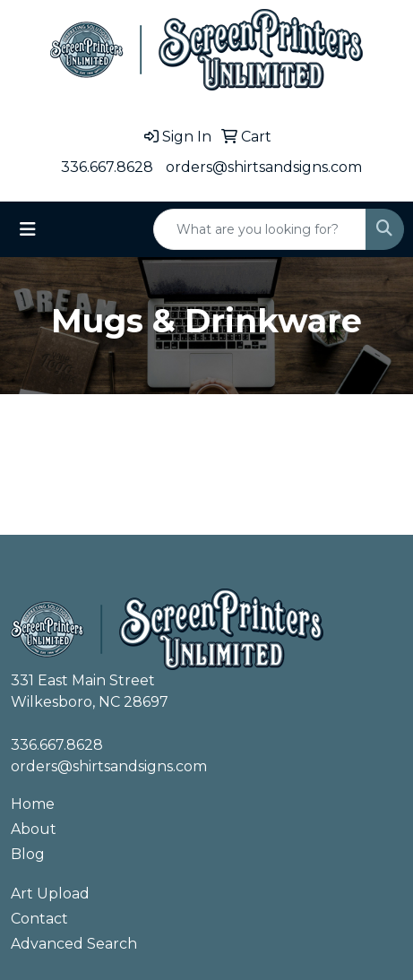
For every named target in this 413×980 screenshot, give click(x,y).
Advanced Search (74, 944)
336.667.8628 (107, 167)
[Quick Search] (260, 229)
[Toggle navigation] (28, 229)
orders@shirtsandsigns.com (264, 167)
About (34, 829)
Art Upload (50, 894)
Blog (28, 854)
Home (33, 804)
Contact (39, 919)
